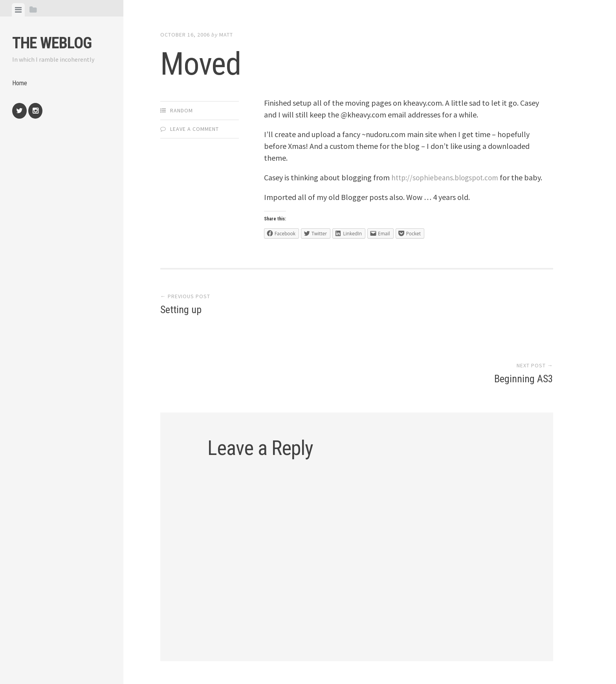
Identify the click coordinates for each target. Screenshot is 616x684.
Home (20, 84)
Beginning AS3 (524, 323)
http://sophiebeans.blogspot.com (448, 177)
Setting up (181, 323)
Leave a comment (194, 129)
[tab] (18, 10)
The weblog (52, 43)
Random (181, 110)
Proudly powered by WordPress (218, 644)
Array (328, 644)
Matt (226, 35)
